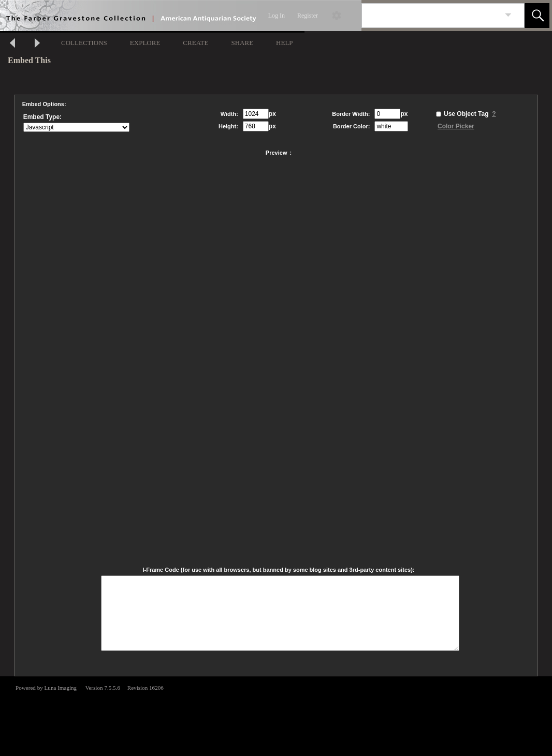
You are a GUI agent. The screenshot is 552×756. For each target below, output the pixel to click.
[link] (508, 15)
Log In (277, 16)
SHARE (242, 43)
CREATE (195, 43)
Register (308, 16)
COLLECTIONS (84, 43)
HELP (285, 43)
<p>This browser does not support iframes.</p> (276, 715)
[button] (537, 16)
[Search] (431, 16)
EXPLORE (145, 43)
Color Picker (456, 126)
